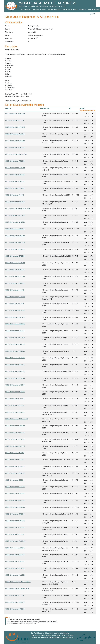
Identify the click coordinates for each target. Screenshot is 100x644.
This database (25, 10)
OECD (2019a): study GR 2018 (15, 371)
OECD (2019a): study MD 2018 (15, 243)
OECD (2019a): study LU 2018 (15, 467)
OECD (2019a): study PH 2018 (15, 114)
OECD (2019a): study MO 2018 (15, 446)
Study (8, 108)
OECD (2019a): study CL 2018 (15, 460)
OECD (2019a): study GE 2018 (15, 480)
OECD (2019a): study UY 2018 (15, 385)
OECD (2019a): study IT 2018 (15, 195)
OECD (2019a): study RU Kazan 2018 (17, 589)
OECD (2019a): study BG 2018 (15, 500)
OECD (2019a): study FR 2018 (15, 283)
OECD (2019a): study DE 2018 (15, 324)
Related (58, 10)
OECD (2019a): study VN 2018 (15, 222)
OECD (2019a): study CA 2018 (15, 562)
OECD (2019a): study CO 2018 (15, 263)
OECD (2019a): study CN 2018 (15, 168)
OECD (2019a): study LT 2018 (15, 595)
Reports (51, 10)
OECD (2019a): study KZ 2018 (15, 310)
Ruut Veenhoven (68, 637)
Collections (36, 10)
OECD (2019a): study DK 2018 (15, 426)
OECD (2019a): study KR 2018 (15, 609)
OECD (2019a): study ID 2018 (15, 120)
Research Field (67, 10)
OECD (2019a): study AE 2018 (15, 602)
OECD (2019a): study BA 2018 (15, 412)
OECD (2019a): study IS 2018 (15, 534)
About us (83, 10)
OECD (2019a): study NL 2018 (15, 188)
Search (44, 10)
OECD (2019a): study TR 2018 (15, 514)
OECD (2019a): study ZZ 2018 (15, 439)
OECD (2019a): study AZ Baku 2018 (17, 419)
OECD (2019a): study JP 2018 (15, 148)
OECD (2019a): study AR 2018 (15, 392)
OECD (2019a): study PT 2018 (15, 161)
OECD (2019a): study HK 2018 (15, 236)
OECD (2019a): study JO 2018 (15, 568)
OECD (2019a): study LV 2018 (15, 399)
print (92, 14)
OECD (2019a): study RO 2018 (15, 351)
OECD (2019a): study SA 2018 (15, 521)
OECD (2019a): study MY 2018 (15, 127)
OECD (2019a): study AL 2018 (15, 134)
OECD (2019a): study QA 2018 (15, 507)
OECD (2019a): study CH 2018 (15, 276)
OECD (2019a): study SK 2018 (15, 433)
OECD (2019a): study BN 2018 (15, 141)
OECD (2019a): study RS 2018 (15, 494)
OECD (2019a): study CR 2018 (15, 181)
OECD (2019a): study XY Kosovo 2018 (18, 209)
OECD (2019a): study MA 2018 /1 (16, 154)
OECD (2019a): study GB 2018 (15, 473)
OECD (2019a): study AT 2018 (15, 453)
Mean (83, 108)
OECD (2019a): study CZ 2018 (15, 528)
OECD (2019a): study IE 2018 (15, 290)
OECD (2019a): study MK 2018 (15, 202)
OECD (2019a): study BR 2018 (15, 256)
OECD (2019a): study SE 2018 (15, 555)
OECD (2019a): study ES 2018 (15, 229)
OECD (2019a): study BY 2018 (15, 249)
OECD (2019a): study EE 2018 (15, 365)
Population (45, 108)
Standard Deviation (87, 111)
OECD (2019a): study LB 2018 (15, 331)
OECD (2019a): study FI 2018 (15, 304)
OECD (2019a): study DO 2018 (15, 297)
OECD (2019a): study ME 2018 (15, 317)
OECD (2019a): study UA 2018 (15, 175)
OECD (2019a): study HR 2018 (15, 378)
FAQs (76, 10)
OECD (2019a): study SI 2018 (15, 405)
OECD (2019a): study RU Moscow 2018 (18, 582)
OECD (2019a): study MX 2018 (15, 337)
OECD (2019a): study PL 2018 (15, 487)
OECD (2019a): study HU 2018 (15, 575)
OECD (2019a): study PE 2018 (15, 270)
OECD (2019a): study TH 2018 (15, 358)
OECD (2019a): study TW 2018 (15, 215)
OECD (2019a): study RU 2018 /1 (16, 541)
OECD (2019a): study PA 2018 (15, 344)
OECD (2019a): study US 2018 (15, 548)
